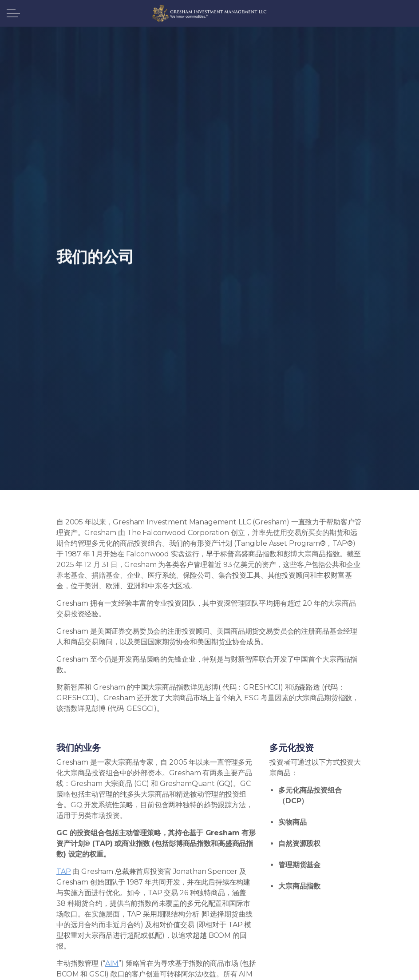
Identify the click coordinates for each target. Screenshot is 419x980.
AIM (112, 963)
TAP (64, 871)
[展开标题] (13, 13)
